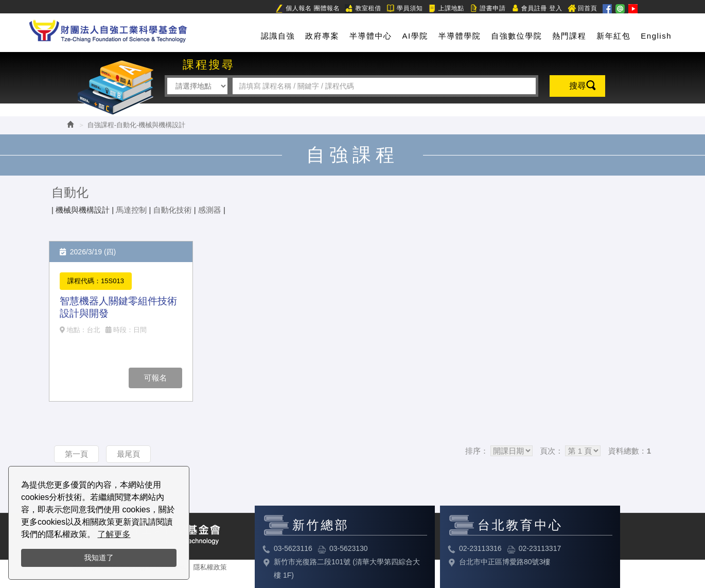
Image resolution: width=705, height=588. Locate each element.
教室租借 (363, 9)
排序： (477, 451)
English (656, 36)
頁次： (551, 451)
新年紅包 (613, 36)
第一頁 (76, 454)
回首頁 (583, 9)
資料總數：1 (630, 451)
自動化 (70, 192)
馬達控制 (131, 210)
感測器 (210, 210)
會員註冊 (529, 9)
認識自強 (278, 36)
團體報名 (327, 8)
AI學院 (415, 36)
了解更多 (114, 534)
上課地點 (446, 9)
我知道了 (99, 558)
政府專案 (322, 36)
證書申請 (487, 9)
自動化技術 (173, 210)
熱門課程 (569, 36)
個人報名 (293, 9)
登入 (556, 8)
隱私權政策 (210, 567)
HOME (108, 29)
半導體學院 (460, 36)
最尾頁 (128, 454)
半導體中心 (371, 36)
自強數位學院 (516, 36)
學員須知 (404, 9)
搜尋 (577, 86)
